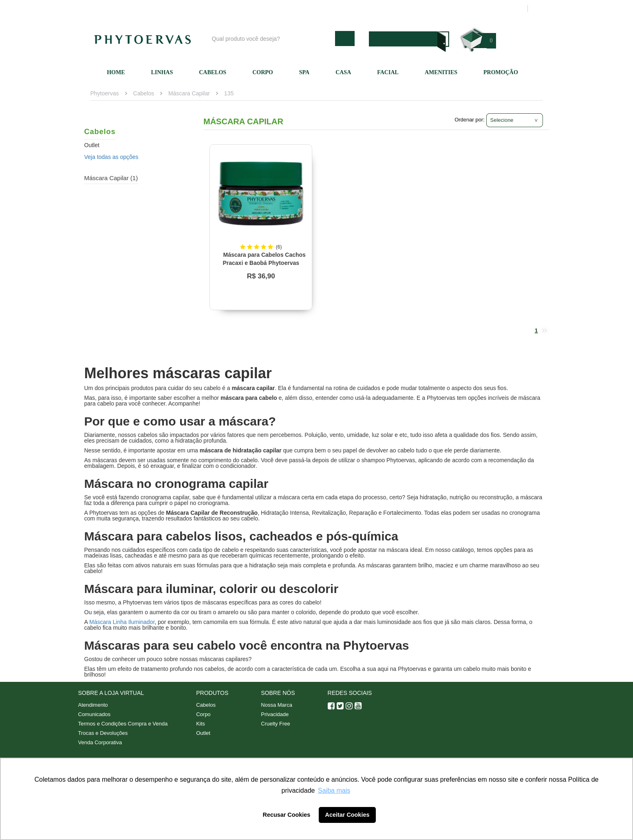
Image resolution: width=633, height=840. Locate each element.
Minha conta (444, 9)
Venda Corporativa (100, 742)
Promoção (501, 72)
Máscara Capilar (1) (111, 178)
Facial (388, 72)
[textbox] (271, 39)
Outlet (203, 733)
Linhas (162, 72)
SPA (304, 72)
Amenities (441, 72)
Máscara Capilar (189, 93)
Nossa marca (355, 9)
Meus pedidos (490, 9)
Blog (320, 9)
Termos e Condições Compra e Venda (123, 724)
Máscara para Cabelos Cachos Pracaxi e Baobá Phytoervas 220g (264, 263)
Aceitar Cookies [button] (347, 815)
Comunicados (95, 714)
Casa (343, 72)
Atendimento (400, 9)
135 (229, 93)
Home (116, 72)
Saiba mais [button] (334, 790)
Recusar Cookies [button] (287, 815)
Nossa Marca (277, 705)
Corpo (263, 72)
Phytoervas (105, 93)
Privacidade (275, 714)
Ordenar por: (470, 120)
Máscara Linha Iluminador (122, 622)
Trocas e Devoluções (103, 733)
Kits (201, 724)
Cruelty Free (276, 724)
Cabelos (213, 72)
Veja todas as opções (111, 157)
